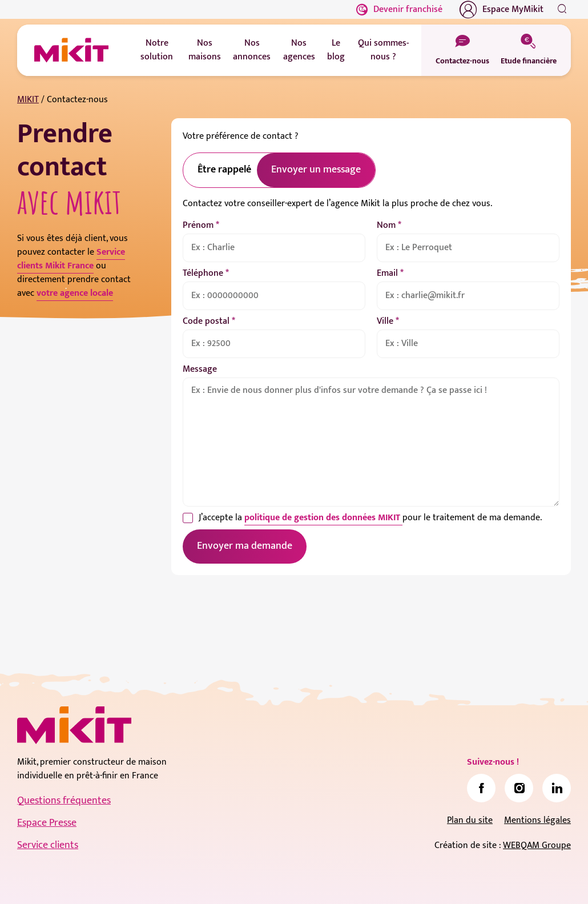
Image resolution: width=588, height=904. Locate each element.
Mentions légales (537, 820)
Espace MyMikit (502, 10)
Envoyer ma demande (245, 546)
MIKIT (28, 100)
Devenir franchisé (399, 9)
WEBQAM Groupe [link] (537, 845)
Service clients (48, 845)
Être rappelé (224, 170)
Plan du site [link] (470, 820)
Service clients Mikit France (71, 259)
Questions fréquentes (64, 801)
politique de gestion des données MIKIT (323, 518)
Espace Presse (47, 823)
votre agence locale (75, 293)
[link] (481, 788)
